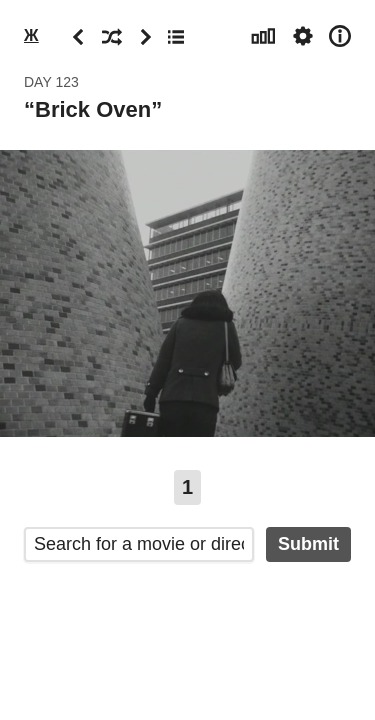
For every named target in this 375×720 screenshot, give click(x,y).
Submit (308, 544)
